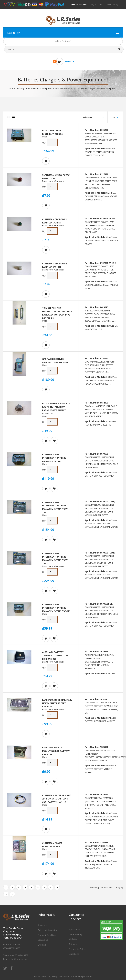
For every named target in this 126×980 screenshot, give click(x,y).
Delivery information (48, 930)
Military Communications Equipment (35, 88)
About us (42, 925)
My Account (97, 4)
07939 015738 (79, 4)
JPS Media (87, 977)
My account (74, 929)
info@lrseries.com (19, 959)
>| (12, 894)
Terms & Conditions (47, 935)
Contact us (43, 940)
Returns (73, 944)
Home (12, 88)
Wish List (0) (112, 4)
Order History (75, 934)
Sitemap (42, 945)
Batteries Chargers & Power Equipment (97, 88)
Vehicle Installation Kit (65, 88)
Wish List (73, 939)
